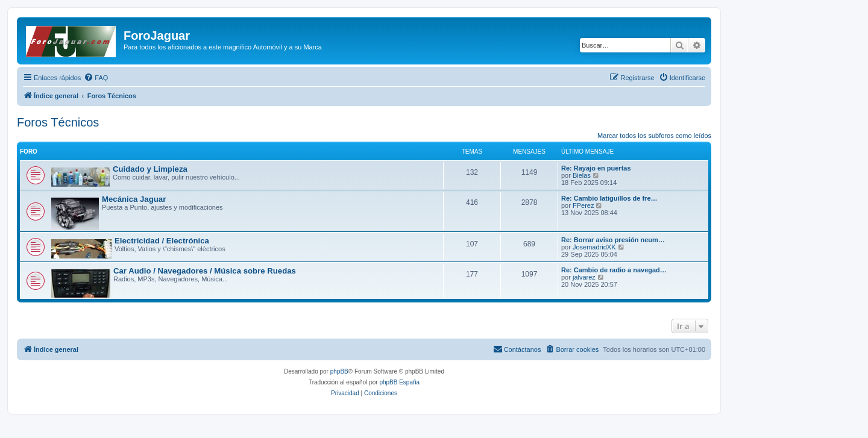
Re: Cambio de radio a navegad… (614, 270)
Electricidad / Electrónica (162, 241)
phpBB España (399, 382)
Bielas (582, 175)
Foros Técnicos (58, 122)
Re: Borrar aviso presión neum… (613, 240)
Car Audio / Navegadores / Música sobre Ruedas (205, 271)
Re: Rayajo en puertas (596, 168)
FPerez (583, 205)
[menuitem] (96, 78)
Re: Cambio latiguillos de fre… (609, 198)
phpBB (339, 371)
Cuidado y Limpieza (150, 169)
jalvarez (584, 277)
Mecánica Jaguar (134, 199)
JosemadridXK (594, 247)
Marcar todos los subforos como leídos (654, 136)
